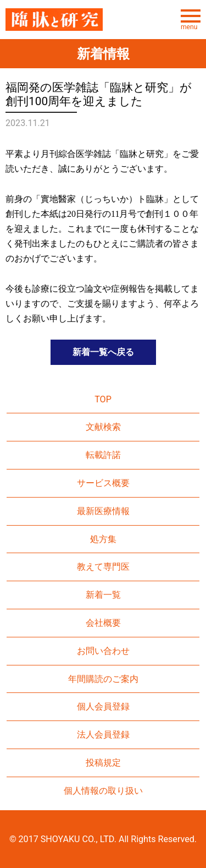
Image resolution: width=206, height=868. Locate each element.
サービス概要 (103, 483)
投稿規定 (103, 763)
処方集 (103, 539)
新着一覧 (103, 595)
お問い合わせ (103, 651)
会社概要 (103, 623)
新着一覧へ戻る (103, 352)
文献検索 (103, 427)
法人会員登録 (103, 735)
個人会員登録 (103, 706)
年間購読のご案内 (103, 679)
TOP (103, 399)
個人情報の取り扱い (103, 791)
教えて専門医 (103, 567)
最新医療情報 (103, 511)
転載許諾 (103, 455)
